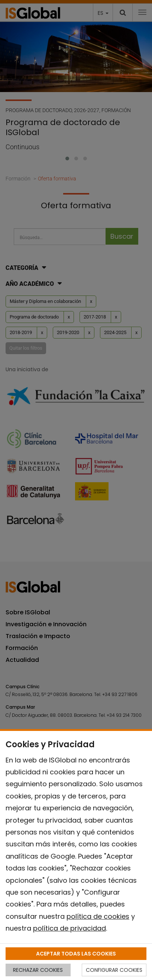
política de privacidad (69, 928)
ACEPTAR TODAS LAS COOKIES (76, 954)
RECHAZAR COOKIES (38, 970)
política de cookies (98, 916)
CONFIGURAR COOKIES (114, 970)
